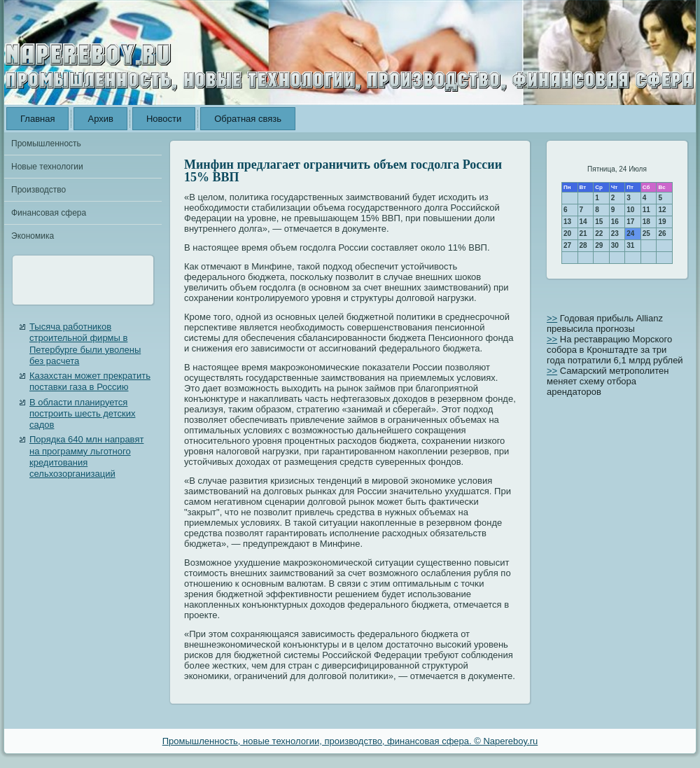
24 (630, 233)
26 (662, 233)
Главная (37, 119)
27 (567, 245)
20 (567, 233)
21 (583, 233)
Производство (38, 190)
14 (583, 222)
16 (615, 222)
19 (662, 222)
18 (646, 222)
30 (615, 245)
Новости (164, 119)
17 (630, 222)
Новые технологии (47, 167)
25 (646, 233)
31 (630, 245)
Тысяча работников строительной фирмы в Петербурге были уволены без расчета (85, 344)
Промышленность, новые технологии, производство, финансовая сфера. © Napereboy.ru (350, 741)
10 (630, 210)
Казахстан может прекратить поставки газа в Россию (90, 381)
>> (552, 318)
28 (583, 245)
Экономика (33, 236)
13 (567, 222)
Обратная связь (248, 119)
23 (615, 233)
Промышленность (46, 144)
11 (646, 210)
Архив (100, 119)
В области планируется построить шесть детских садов (82, 414)
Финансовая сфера (49, 213)
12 (662, 210)
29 (599, 245)
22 (599, 233)
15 (599, 222)
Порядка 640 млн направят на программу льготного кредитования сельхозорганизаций (86, 456)
